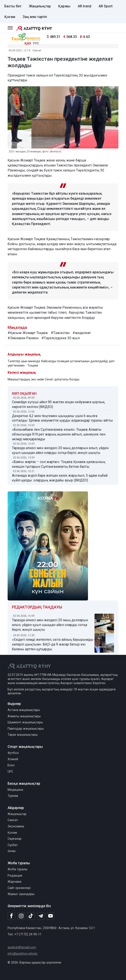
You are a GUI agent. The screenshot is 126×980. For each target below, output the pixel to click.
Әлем (12, 851)
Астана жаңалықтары (24, 710)
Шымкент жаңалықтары (25, 722)
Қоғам (10, 17)
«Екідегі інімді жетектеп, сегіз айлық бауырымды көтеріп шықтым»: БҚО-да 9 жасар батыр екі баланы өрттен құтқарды (53, 644)
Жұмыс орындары (21, 894)
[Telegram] (41, 916)
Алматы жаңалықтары (24, 716)
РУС (36, 43)
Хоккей (13, 759)
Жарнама (14, 882)
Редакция (15, 876)
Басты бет (13, 6)
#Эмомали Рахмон (23, 338)
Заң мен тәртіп (35, 17)
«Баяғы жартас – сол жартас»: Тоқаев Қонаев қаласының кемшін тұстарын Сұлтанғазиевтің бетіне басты (59, 464)
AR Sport (106, 6)
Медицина (15, 790)
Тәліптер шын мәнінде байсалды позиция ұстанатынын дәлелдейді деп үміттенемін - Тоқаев (61, 363)
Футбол (13, 753)
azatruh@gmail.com (22, 947)
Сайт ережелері (19, 888)
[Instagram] (21, 916)
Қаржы (64, 6)
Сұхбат (13, 845)
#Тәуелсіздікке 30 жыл (61, 338)
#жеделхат (82, 333)
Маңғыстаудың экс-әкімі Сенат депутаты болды (43, 379)
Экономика (16, 826)
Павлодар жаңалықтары (26, 729)
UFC (10, 772)
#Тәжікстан (60, 333)
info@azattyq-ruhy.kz (23, 954)
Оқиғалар (15, 839)
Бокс (11, 765)
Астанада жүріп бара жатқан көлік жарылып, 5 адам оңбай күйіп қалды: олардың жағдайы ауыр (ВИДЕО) (60, 478)
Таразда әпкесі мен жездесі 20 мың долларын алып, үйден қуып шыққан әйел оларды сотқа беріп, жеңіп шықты (60, 450)
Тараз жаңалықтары (23, 735)
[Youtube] (51, 916)
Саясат (37, 51)
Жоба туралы (17, 869)
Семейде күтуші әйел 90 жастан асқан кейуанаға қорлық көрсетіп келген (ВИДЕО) (58, 404)
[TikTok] (31, 916)
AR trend (85, 6)
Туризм (13, 796)
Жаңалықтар (40, 6)
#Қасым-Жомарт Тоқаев (28, 333)
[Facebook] (11, 916)
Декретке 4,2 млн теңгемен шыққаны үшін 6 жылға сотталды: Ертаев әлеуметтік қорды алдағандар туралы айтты (62, 418)
